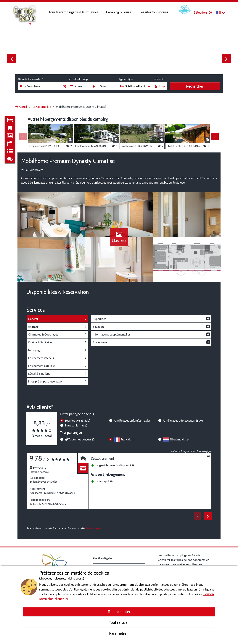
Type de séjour (126, 79)
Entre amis (76, 425)
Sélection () (203, 12)
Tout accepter (119, 612)
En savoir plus (93, 528)
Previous (12, 59)
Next (226, 59)
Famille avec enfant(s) (132, 421)
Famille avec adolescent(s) (184, 421)
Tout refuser (119, 622)
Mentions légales (103, 558)
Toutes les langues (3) (82, 439)
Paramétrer (119, 633)
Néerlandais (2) (179, 439)
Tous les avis (77, 421)
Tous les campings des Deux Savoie (73, 12)
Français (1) (128, 439)
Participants (158, 79)
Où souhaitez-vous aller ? (30, 79)
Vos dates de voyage (78, 79)
